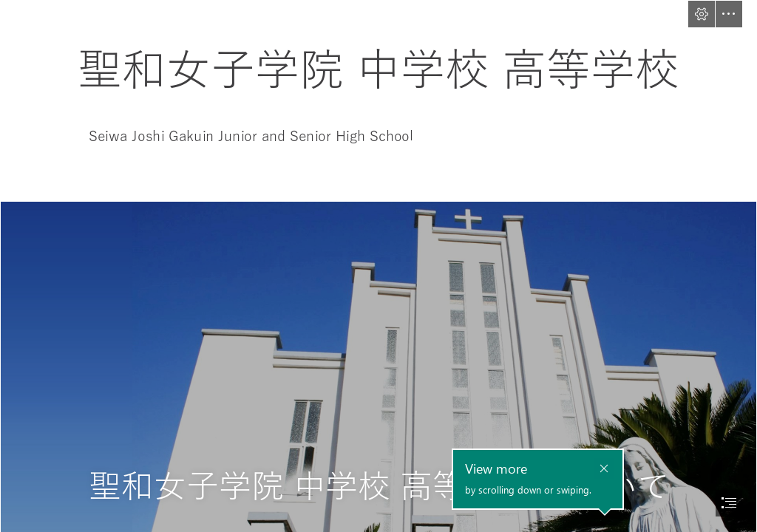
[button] (702, 14)
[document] (378, 266)
